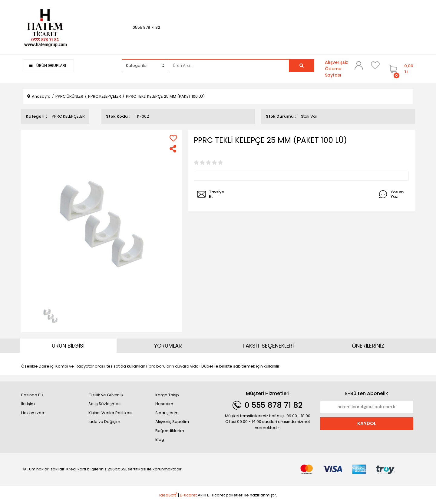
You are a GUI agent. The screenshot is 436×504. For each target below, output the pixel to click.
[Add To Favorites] (173, 138)
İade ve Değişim (104, 422)
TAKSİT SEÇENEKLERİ (268, 346)
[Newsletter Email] (367, 407)
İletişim (28, 404)
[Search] (229, 66)
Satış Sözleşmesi (105, 404)
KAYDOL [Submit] (367, 423)
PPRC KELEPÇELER (68, 116)
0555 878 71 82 (146, 27)
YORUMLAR (168, 346)
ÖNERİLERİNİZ (368, 346)
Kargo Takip (167, 395)
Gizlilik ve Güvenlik (106, 395)
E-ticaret (188, 495)
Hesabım (164, 404)
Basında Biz (32, 395)
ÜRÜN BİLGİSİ (68, 346)
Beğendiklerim (170, 431)
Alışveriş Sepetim (172, 422)
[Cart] (400, 69)
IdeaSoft (168, 495)
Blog (160, 439)
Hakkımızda (33, 413)
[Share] (173, 149)
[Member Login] (359, 65)
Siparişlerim (167, 413)
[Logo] (45, 27)
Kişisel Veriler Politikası (110, 413)
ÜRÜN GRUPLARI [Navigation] (48, 65)
